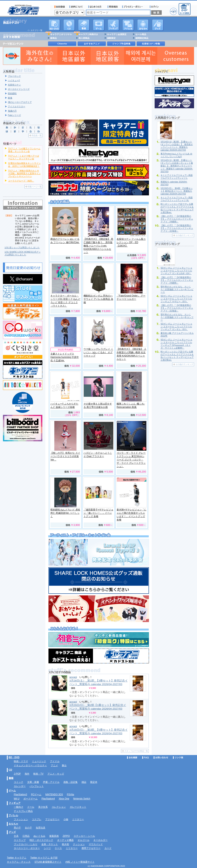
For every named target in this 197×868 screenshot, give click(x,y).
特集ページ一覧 (35, 187)
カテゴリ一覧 (36, 30)
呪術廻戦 (12, 93)
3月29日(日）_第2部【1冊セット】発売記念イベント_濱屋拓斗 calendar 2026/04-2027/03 (98, 707)
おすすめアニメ (92, 44)
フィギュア (113, 25)
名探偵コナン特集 (151, 44)
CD (69, 25)
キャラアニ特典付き (88, 34)
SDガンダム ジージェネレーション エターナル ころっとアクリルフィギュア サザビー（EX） (176, 299)
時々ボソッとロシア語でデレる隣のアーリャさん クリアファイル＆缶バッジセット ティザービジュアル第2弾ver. (177, 208)
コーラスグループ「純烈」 (21, 181)
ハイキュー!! (14, 80)
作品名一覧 (37, 135)
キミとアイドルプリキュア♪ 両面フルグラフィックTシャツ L (177, 177)
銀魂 (10, 98)
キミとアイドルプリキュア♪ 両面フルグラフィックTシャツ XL (177, 199)
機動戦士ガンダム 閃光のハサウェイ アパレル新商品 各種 (98, 299)
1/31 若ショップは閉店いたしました (22, 248)
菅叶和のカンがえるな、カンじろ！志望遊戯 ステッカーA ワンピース (177, 289)
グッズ (158, 25)
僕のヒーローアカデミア (20, 102)
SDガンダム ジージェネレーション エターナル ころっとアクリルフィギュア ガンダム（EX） (176, 327)
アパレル (128, 25)
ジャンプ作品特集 (121, 44)
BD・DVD (14, 757)
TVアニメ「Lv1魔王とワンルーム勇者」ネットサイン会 (24, 150)
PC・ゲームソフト (99, 25)
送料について (77, 7)
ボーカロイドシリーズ (19, 89)
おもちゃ (143, 25)
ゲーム (12, 791)
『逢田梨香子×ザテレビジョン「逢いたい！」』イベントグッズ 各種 (98, 513)
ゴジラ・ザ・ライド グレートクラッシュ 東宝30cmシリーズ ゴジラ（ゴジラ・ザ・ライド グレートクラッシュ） (131, 460)
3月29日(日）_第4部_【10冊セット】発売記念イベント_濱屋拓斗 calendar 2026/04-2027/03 (177, 191)
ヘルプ (173, 11)
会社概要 (132, 758)
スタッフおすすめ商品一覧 (136, 751)
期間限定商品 (142, 38)
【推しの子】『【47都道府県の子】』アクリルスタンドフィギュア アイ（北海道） (177, 228)
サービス (96, 7)
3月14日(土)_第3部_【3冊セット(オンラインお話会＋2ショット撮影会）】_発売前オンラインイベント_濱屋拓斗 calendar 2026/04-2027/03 (177, 166)
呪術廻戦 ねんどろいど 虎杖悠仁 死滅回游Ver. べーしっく (65, 513)
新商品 (53, 38)
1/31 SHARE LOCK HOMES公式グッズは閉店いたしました (23, 253)
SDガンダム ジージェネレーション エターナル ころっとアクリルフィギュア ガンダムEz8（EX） (176, 271)
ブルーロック (14, 76)
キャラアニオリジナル (61, 34)
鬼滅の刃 (12, 111)
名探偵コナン (14, 85)
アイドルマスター (17, 106)
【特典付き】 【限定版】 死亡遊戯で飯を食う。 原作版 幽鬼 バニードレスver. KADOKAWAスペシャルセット (98, 246)
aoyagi (73, 677)
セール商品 (141, 34)
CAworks (62, 44)
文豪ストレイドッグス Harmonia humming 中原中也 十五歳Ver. (65, 357)
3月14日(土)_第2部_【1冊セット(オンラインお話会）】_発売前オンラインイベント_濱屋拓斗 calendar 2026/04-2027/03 (177, 146)
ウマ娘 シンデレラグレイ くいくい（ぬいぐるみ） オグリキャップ (98, 352)
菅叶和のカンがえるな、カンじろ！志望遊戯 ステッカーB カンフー (177, 317)
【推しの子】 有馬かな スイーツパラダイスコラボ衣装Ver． (65, 456)
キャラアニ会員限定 (117, 34)
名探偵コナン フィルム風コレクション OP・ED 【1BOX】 (131, 242)
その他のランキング (184, 235)
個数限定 (111, 38)
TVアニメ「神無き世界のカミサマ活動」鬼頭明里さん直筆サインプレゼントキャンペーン (24, 173)
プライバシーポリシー (134, 7)
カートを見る (185, 9)
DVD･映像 (54, 25)
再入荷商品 (84, 38)
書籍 (84, 25)
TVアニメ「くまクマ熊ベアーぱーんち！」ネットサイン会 (24, 157)
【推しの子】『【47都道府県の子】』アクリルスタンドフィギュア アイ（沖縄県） (177, 219)
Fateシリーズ (14, 115)
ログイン (155, 7)
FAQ (145, 758)
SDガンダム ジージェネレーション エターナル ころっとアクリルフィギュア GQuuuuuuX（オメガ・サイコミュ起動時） (176, 344)
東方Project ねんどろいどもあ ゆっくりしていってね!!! (176, 155)
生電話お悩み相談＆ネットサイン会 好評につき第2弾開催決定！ (24, 165)
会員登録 (60, 7)
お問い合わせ (161, 758)
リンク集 (178, 758)
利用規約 (113, 7)
